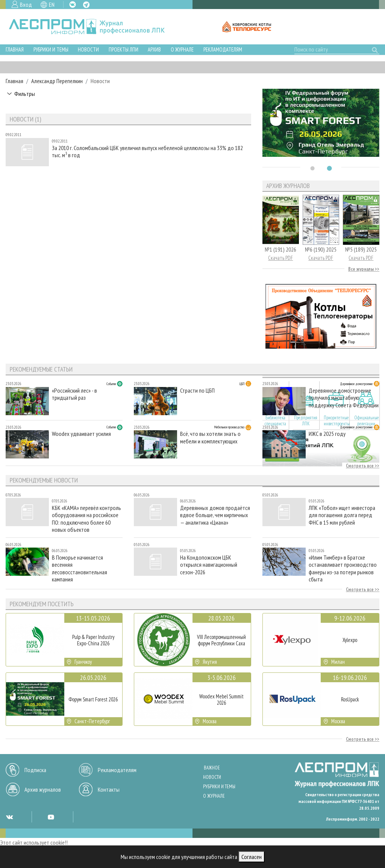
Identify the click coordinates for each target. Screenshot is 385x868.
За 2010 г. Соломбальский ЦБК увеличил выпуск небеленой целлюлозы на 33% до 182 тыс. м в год (147, 152)
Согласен (252, 857)
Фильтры (25, 94)
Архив (154, 49)
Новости (88, 49)
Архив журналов (43, 789)
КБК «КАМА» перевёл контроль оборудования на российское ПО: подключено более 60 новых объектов (86, 518)
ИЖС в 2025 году (327, 434)
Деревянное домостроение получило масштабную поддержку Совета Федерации (344, 398)
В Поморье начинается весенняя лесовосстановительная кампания (80, 568)
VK (73, 5)
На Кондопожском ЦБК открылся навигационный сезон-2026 (209, 565)
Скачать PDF (280, 258)
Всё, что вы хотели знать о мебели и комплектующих (210, 437)
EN (52, 5)
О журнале (182, 49)
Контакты (109, 789)
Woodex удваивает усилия (81, 434)
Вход (26, 5)
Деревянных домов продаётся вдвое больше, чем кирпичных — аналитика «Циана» (215, 515)
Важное (212, 768)
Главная (15, 49)
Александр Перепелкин (57, 81)
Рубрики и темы (51, 49)
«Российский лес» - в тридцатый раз (74, 394)
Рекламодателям (223, 49)
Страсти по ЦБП (197, 391)
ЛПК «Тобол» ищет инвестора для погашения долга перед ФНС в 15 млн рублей (342, 515)
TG (86, 5)
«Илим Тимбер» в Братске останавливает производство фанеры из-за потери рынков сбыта (343, 568)
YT (51, 817)
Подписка (35, 770)
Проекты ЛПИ (124, 49)
